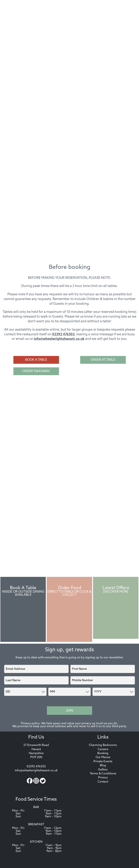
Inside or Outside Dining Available (23, 593)
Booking (103, 753)
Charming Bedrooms (103, 745)
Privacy (103, 778)
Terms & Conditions (103, 774)
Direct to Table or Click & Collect (69, 593)
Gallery (103, 770)
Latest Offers (116, 588)
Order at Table (103, 360)
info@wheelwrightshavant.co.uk (59, 339)
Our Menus (103, 757)
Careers (103, 749)
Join (69, 710)
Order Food (69, 588)
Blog (103, 766)
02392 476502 (63, 335)
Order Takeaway (36, 371)
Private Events (103, 762)
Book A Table (23, 588)
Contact (103, 782)
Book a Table (36, 360)
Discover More (116, 592)
